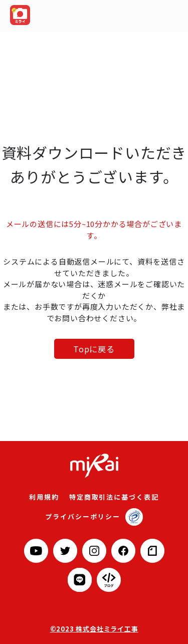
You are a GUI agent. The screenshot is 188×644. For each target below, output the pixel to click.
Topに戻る (94, 349)
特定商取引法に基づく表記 (114, 497)
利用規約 (44, 497)
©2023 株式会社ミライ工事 (94, 629)
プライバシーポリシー (83, 516)
